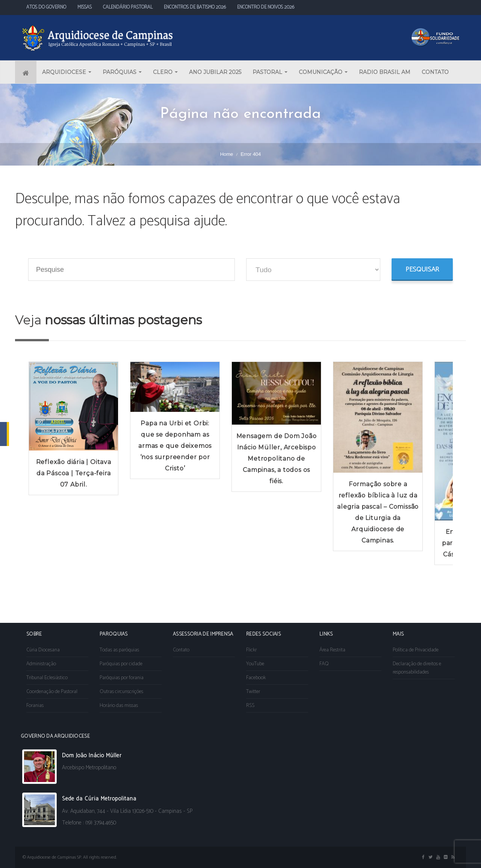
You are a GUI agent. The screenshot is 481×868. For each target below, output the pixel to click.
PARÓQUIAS (122, 72)
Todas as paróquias (119, 650)
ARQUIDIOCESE (67, 72)
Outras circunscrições (121, 692)
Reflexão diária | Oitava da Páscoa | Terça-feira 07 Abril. (74, 473)
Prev (25, 477)
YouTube (255, 664)
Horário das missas (119, 706)
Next (456, 477)
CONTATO (435, 72)
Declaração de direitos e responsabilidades (417, 668)
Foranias (35, 706)
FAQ (324, 664)
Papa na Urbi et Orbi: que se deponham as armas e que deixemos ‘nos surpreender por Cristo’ (175, 446)
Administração (41, 664)
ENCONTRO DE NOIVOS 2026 (266, 7)
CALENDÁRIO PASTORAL (128, 7)
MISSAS (85, 7)
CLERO (165, 72)
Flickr (251, 650)
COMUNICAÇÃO (323, 72)
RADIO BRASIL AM (385, 72)
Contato (181, 650)
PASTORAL (270, 72)
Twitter (253, 692)
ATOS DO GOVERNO (46, 7)
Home (227, 154)
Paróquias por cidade (121, 664)
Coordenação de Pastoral (52, 692)
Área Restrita (332, 650)
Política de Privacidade (416, 650)
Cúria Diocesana (43, 650)
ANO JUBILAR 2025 (215, 72)
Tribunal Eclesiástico (47, 678)
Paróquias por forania (122, 678)
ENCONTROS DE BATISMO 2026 (195, 7)
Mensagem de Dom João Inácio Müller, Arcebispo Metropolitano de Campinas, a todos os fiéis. (277, 459)
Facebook (256, 678)
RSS (250, 706)
